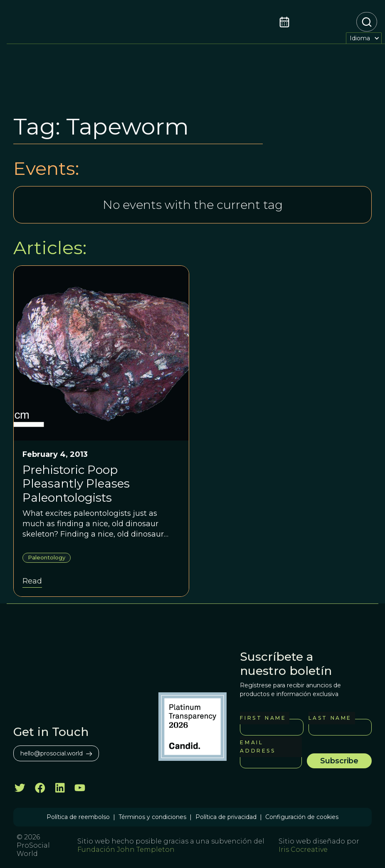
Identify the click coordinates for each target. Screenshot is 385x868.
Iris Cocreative (303, 850)
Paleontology (47, 557)
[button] (364, 38)
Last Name (330, 718)
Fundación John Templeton (126, 850)
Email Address (258, 747)
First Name (263, 718)
